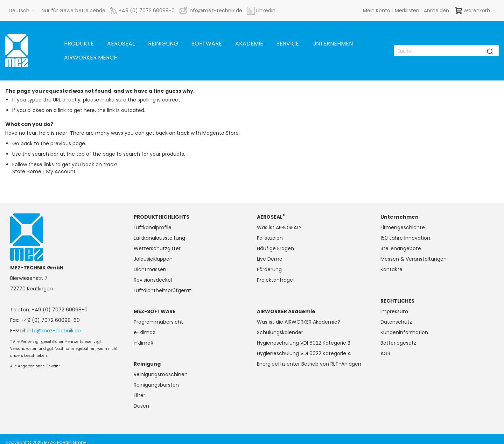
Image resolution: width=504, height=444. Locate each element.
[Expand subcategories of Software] (224, 44)
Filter (139, 395)
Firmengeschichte (403, 227)
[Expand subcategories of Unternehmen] (355, 44)
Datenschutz (396, 322)
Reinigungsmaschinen (161, 374)
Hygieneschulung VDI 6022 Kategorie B (304, 343)
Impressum (394, 311)
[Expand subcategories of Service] (301, 44)
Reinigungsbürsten (156, 385)
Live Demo (270, 259)
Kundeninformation (404, 332)
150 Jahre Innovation (405, 238)
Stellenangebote (401, 248)
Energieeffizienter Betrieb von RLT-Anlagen (309, 364)
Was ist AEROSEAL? (279, 227)
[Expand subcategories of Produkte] (96, 44)
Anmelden (436, 10)
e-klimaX (145, 332)
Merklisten (407, 10)
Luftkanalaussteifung (159, 238)
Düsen (141, 406)
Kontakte (391, 269)
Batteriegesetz (398, 343)
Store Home (27, 171)
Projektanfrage (275, 280)
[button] (22, 10)
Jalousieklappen (153, 259)
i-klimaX (144, 343)
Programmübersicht (158, 322)
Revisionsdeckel (153, 280)
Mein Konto (377, 10)
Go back (22, 143)
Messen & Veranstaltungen (414, 259)
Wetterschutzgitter (157, 248)
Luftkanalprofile (153, 227)
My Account (61, 171)
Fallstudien (270, 238)
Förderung (269, 269)
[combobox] (446, 51)
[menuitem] (81, 44)
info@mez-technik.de (54, 331)
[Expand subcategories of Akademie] (266, 44)
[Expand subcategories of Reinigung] (181, 44)
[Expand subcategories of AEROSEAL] (137, 44)
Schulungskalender (280, 332)
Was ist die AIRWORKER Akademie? (299, 322)
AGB (385, 353)
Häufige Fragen (275, 248)
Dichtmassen (150, 269)
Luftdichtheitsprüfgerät (162, 290)
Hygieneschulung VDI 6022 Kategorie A (304, 353)
